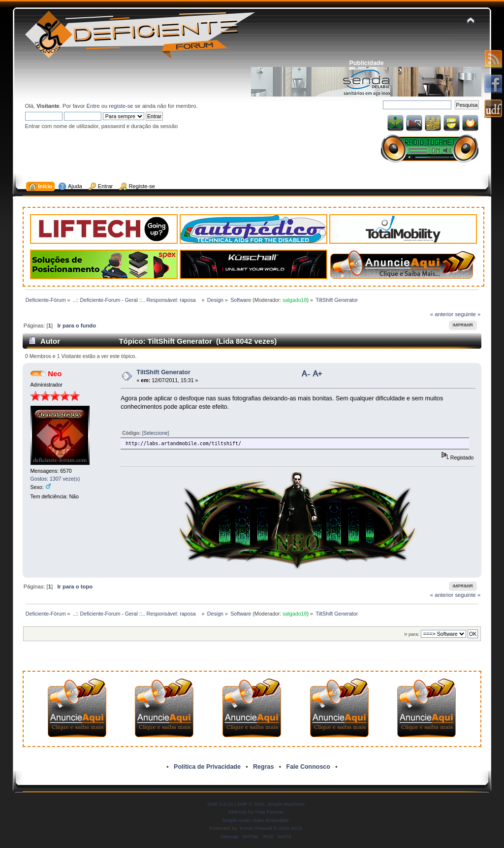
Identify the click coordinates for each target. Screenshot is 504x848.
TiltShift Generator (164, 372)
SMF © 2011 (251, 804)
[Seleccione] (156, 433)
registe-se (121, 106)
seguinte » (468, 314)
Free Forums (269, 812)
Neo (55, 374)
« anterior (442, 314)
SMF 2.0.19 (220, 804)
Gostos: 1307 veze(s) (55, 479)
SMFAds (238, 812)
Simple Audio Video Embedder (255, 820)
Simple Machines (286, 804)
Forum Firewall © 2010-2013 (271, 828)
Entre (93, 106)
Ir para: (412, 634)
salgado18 (295, 300)
